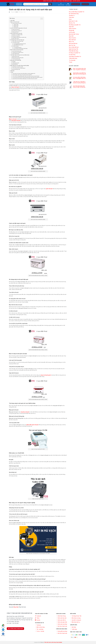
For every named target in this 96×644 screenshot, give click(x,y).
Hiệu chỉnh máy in (16, 39)
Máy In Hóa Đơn (72, 38)
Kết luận (13, 71)
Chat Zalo (3, 630)
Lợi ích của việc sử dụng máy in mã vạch (19, 28)
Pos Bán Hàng (72, 55)
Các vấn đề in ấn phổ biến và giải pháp (21, 48)
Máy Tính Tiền (72, 45)
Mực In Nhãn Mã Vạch (74, 47)
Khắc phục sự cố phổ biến (16, 60)
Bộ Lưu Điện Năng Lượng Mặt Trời (77, 12)
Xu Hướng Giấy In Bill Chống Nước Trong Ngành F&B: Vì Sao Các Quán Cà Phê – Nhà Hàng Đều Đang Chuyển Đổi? (80, 78)
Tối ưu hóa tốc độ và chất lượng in (19, 68)
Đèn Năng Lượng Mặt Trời (75, 25)
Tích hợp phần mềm (16, 59)
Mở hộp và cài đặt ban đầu (17, 35)
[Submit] (50, 4)
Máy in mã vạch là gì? (15, 22)
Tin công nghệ (72, 60)
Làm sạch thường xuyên (17, 51)
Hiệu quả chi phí (15, 32)
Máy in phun (16, 27)
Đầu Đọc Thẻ (72, 23)
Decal (70, 19)
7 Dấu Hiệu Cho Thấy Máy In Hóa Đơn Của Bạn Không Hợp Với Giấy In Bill (80, 82)
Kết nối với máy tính (16, 36)
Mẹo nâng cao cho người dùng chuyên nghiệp (20, 65)
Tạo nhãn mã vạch (16, 43)
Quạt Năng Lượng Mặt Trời (75, 57)
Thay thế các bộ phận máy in (18, 52)
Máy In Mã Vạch (72, 40)
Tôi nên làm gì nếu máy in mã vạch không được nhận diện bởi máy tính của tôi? (28, 77)
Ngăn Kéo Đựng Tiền (74, 49)
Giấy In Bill (71, 27)
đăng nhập (16, 607)
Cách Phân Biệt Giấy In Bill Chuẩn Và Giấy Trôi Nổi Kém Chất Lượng (79, 87)
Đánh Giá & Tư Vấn (73, 21)
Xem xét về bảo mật (16, 69)
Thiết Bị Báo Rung (73, 58)
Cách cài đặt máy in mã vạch (16, 33)
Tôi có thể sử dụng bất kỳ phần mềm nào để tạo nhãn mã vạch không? (26, 76)
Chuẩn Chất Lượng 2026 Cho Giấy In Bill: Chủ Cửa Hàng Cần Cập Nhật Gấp (80, 74)
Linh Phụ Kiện (72, 32)
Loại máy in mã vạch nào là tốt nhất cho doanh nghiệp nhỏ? (24, 73)
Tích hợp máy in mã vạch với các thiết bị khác (20, 55)
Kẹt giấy (14, 62)
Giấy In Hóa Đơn (73, 29)
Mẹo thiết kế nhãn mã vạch (19, 45)
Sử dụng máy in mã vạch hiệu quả (17, 40)
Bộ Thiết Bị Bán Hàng (74, 14)
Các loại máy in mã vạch (17, 23)
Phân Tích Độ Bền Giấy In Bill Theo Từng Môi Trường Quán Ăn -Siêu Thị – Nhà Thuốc (80, 69)
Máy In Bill (71, 36)
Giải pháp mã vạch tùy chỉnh (18, 67)
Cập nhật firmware (16, 54)
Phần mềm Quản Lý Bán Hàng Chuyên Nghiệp (53, 642)
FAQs (12, 72)
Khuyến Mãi (71, 30)
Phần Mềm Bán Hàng (74, 51)
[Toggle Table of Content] (41, 19)
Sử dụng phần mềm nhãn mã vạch (20, 44)
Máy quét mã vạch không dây (18, 58)
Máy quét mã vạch (16, 56)
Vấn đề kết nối (15, 64)
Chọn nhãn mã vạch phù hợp (18, 41)
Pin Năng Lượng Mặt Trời (75, 53)
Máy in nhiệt (16, 25)
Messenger (3, 634)
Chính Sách (71, 17)
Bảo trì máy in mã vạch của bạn (17, 50)
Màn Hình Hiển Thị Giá (74, 34)
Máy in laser (16, 26)
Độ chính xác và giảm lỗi (17, 31)
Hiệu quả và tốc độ (16, 29)
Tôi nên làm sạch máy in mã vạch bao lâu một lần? (22, 75)
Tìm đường (3, 626)
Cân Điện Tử (72, 16)
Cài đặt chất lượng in (18, 47)
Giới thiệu (13, 20)
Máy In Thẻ (71, 42)
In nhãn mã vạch (15, 46)
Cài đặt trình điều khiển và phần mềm (19, 37)
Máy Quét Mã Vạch (73, 43)
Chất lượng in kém (16, 63)
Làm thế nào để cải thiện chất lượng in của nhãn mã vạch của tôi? (25, 79)
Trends (71, 62)
